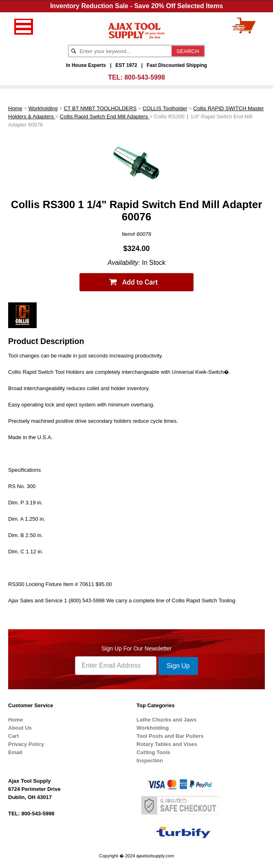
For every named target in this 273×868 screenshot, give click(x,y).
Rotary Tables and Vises (167, 744)
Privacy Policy (26, 744)
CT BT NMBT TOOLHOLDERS (100, 108)
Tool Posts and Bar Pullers (170, 736)
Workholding (43, 108)
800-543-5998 (145, 77)
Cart (13, 736)
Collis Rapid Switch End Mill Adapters (105, 117)
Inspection (150, 760)
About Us (20, 728)
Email (15, 752)
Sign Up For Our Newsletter (136, 648)
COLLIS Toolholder (165, 108)
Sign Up (178, 666)
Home (15, 108)
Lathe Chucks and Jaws (166, 720)
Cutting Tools (153, 752)
